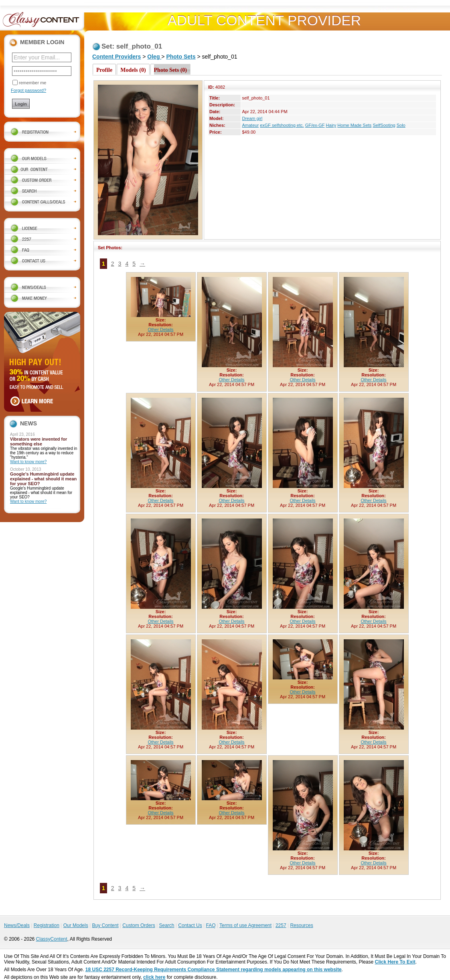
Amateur (250, 125)
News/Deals (17, 925)
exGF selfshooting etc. (282, 125)
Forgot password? (28, 90)
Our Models (76, 925)
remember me (32, 83)
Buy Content (105, 925)
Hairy (331, 125)
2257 (281, 925)
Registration (47, 925)
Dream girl (252, 118)
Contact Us (190, 925)
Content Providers (117, 57)
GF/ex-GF (315, 125)
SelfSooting (384, 125)
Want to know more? (28, 462)
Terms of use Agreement (245, 925)
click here (154, 977)
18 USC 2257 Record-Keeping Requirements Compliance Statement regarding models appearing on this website (214, 970)
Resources (301, 925)
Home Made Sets (354, 125)
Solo (401, 125)
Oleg (154, 57)
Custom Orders (139, 925)
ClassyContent (52, 939)
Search (166, 925)
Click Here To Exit (395, 962)
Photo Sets (181, 57)
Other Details (160, 329)
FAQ (211, 925)
